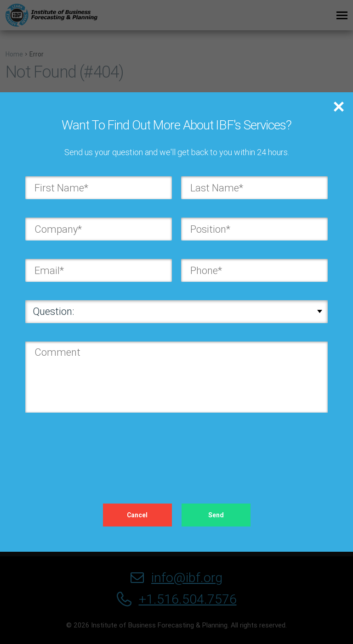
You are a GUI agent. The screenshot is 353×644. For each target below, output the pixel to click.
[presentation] (95, 449)
